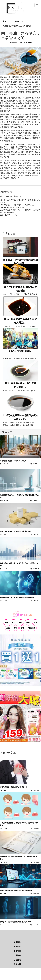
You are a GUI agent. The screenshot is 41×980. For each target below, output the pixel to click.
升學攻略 (32, 628)
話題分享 (16, 22)
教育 (15, 628)
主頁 (5, 22)
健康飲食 (17, 947)
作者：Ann (3, 534)
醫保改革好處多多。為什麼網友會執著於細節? (16, 531)
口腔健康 (17, 955)
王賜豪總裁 (11, 85)
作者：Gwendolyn (5, 925)
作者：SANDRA (4, 464)
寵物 (6, 622)
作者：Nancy (3, 601)
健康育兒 (17, 942)
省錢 (14, 622)
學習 (8, 628)
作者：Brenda (4, 569)
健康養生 (17, 951)
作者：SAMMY (4, 501)
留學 (23, 628)
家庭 (28, 622)
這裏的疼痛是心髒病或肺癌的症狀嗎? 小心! (15, 787)
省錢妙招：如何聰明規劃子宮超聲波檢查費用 (15, 922)
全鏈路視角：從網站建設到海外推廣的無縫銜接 (16, 891)
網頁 (35, 622)
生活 (21, 622)
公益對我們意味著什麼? (21, 351)
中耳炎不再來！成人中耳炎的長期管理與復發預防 (17, 597)
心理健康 (17, 960)
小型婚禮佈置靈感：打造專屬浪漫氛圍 (13, 461)
